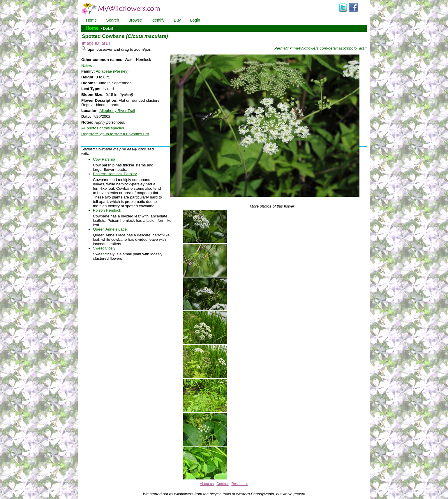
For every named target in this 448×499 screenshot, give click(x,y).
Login (195, 20)
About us (207, 484)
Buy (177, 20)
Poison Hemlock (107, 210)
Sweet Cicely (104, 248)
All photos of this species (103, 128)
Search (112, 20)
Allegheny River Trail (117, 111)
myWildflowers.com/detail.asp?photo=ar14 (330, 48)
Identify (158, 20)
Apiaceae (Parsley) (112, 71)
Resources (240, 484)
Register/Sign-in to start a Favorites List (115, 134)
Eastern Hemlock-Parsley (115, 174)
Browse (135, 20)
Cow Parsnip (104, 159)
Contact (222, 484)
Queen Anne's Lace (110, 229)
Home (91, 20)
